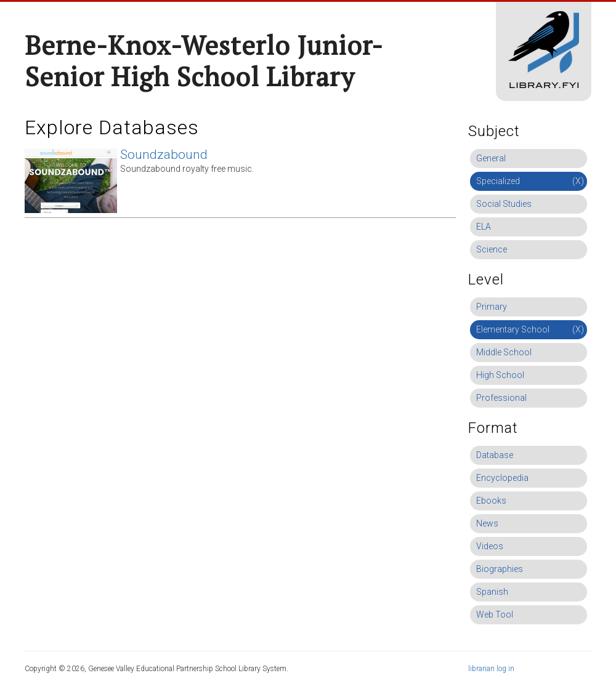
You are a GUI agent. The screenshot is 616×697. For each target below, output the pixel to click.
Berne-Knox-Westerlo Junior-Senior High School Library (204, 61)
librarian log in (491, 669)
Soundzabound (164, 155)
